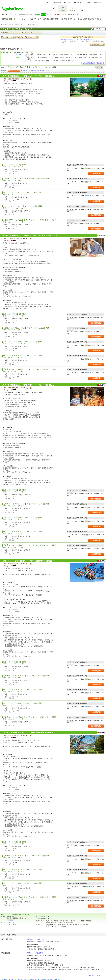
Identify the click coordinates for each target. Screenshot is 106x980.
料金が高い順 (35, 71)
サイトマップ (68, 3)
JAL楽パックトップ (7, 24)
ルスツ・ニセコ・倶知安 (29, 24)
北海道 (17, 24)
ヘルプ (49, 3)
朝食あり (13, 67)
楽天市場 (89, 3)
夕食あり (21, 67)
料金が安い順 (26, 71)
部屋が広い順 (45, 71)
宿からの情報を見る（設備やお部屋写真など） (77, 39)
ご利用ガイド (57, 3)
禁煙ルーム (31, 67)
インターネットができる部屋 (47, 67)
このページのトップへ (98, 975)
